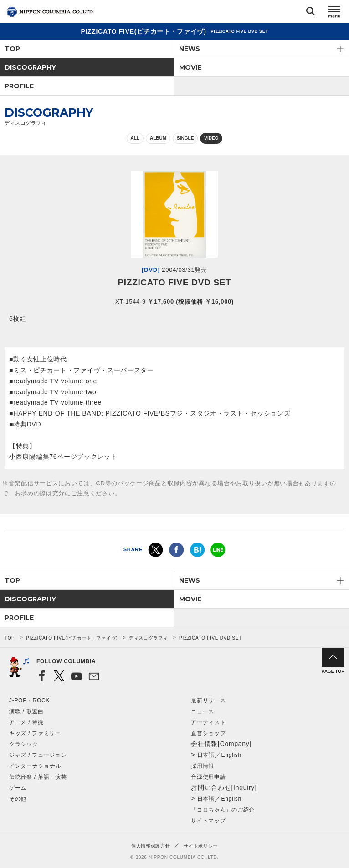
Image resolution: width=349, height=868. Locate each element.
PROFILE (19, 86)
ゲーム (18, 788)
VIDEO (211, 138)
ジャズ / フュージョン (38, 755)
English (231, 755)
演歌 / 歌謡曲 (26, 711)
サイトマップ (208, 821)
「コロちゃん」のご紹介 (223, 810)
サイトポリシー (201, 846)
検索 (311, 13)
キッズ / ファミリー (35, 733)
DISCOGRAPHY (30, 67)
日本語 (206, 755)
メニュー (334, 13)
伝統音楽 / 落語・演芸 (38, 777)
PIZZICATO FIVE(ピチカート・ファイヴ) (72, 638)
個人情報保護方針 (151, 846)
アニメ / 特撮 (26, 722)
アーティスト (208, 722)
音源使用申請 (208, 777)
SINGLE (185, 138)
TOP (12, 49)
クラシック (24, 744)
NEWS (190, 49)
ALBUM (158, 138)
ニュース (203, 711)
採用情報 (203, 766)
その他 (18, 799)
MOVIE (190, 67)
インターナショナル (35, 766)
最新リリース (208, 700)
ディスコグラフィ (149, 638)
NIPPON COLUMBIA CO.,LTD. (50, 12)
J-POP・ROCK (29, 700)
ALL (135, 138)
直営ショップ (208, 733)
